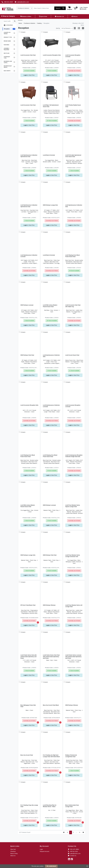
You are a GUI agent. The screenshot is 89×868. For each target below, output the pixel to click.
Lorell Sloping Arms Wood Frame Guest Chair (72, 256)
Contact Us (72, 856)
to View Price (29, 75)
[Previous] (67, 832)
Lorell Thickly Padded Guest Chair (73, 106)
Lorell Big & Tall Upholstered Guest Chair (51, 106)
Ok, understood (51, 866)
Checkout (13, 851)
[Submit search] (15, 21)
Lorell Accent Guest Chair (72, 355)
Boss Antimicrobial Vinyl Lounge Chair (72, 806)
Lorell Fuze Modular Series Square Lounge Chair (73, 506)
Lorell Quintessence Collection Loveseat (29, 256)
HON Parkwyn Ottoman (49, 605)
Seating (39, 23)
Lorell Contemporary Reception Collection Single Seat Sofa (74, 456)
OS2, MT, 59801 (73, 849)
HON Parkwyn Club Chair (27, 355)
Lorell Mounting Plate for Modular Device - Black (50, 806)
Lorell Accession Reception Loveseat (73, 56)
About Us (13, 856)
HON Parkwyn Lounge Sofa (50, 205)
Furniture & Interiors (30, 23)
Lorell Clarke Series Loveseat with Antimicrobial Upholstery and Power (73, 657)
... (76, 832)
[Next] (80, 832)
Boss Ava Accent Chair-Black (51, 705)
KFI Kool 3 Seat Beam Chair (28, 605)
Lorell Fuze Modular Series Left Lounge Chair (74, 606)
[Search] (43, 8)
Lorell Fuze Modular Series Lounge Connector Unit (73, 556)
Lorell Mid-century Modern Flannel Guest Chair (50, 306)
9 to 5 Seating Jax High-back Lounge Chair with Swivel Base (51, 756)
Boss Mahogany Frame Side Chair (28, 706)
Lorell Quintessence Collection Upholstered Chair (29, 156)
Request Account (44, 851)
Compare (23, 32)
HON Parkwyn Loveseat (27, 305)
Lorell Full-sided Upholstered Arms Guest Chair (73, 156)
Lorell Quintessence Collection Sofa (74, 206)
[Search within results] (8, 21)
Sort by (58, 28)
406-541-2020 (7, 2)
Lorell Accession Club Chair (28, 55)
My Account (84, 8)
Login (41, 849)
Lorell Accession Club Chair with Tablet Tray (73, 306)
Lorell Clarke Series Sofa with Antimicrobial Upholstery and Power (29, 657)
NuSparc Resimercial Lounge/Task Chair (71, 756)
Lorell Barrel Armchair (49, 155)
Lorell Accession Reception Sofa (52, 55)
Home (20, 23)
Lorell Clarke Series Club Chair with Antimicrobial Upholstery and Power (51, 657)
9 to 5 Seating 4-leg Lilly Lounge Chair (29, 806)
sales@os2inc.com (22, 2)
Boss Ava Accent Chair (27, 755)
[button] (75, 8)
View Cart (13, 849)
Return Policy (14, 854)
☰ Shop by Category (8, 16)
